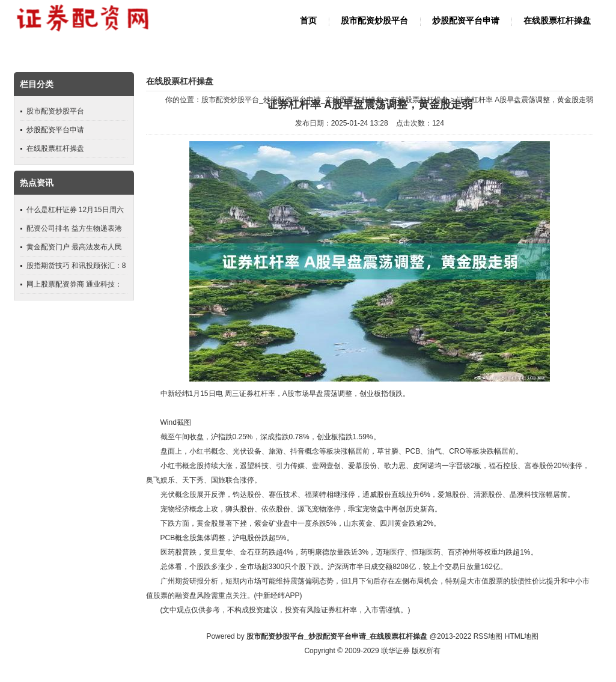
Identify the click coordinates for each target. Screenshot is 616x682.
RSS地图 (488, 636)
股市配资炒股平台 (374, 21)
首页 (308, 21)
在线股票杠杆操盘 (557, 21)
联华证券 (395, 651)
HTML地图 (522, 636)
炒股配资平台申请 (466, 21)
